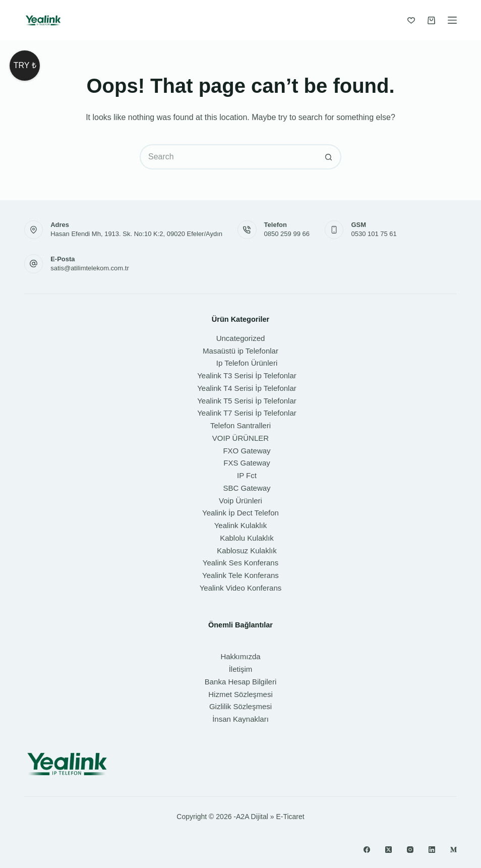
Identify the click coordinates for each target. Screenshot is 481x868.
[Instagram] (410, 850)
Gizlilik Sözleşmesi (240, 706)
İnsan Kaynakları (240, 719)
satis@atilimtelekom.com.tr (90, 268)
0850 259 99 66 (287, 234)
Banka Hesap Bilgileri (241, 682)
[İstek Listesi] (411, 20)
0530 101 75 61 (374, 234)
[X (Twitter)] (388, 850)
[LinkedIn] (432, 850)
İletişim (241, 669)
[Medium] (454, 850)
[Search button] (329, 157)
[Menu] (452, 20)
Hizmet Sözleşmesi (240, 694)
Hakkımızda (240, 656)
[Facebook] (367, 850)
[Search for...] (228, 157)
